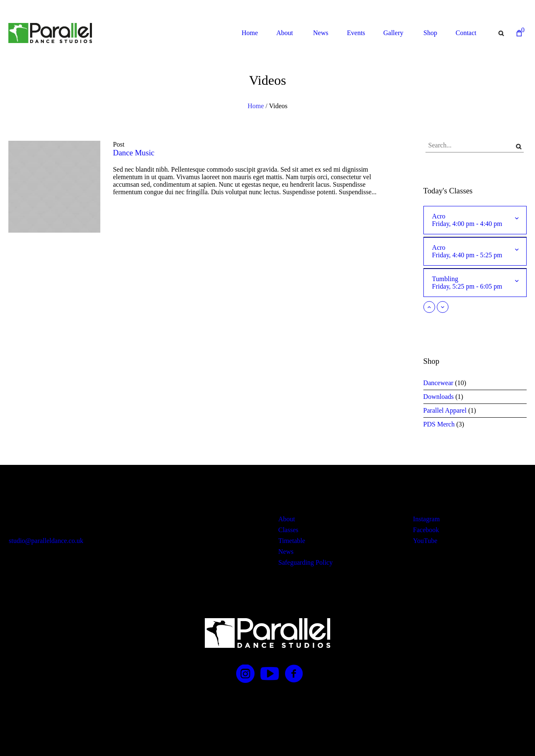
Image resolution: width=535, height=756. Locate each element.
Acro (470, 220)
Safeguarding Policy (306, 562)
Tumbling (470, 283)
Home (256, 106)
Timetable (292, 541)
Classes (288, 530)
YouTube (425, 541)
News (286, 552)
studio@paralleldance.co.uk (46, 541)
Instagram (426, 519)
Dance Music (134, 153)
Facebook (426, 530)
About (287, 519)
